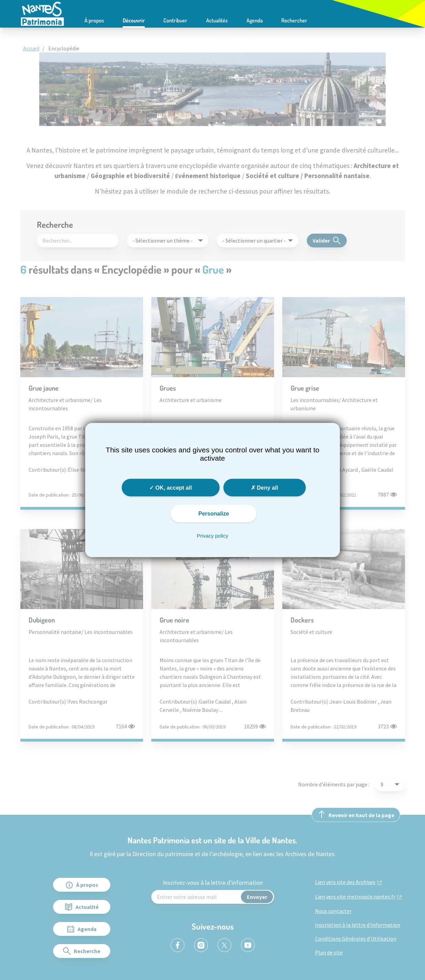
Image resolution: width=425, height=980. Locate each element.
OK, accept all (170, 488)
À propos (94, 20)
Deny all (265, 488)
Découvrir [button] (134, 20)
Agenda (255, 20)
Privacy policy (213, 536)
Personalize (214, 514)
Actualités (217, 20)
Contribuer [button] (175, 20)
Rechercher (294, 20)
